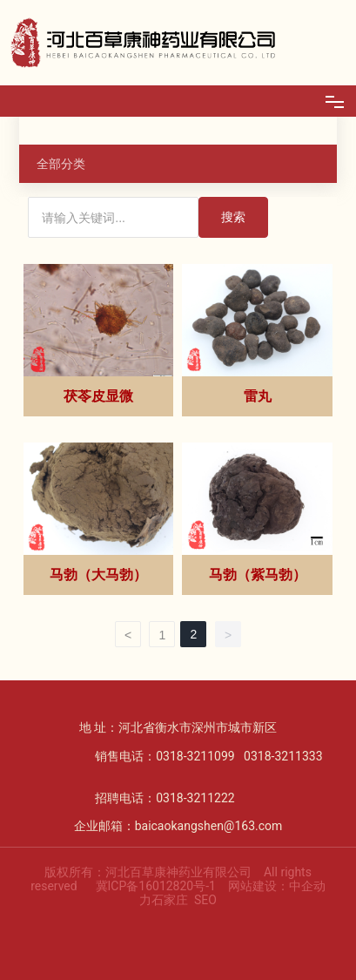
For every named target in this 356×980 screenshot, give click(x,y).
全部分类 (61, 164)
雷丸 (258, 396)
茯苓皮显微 (98, 396)
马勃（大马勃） (98, 574)
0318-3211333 (283, 756)
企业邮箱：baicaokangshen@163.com (178, 826)
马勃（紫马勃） (258, 574)
